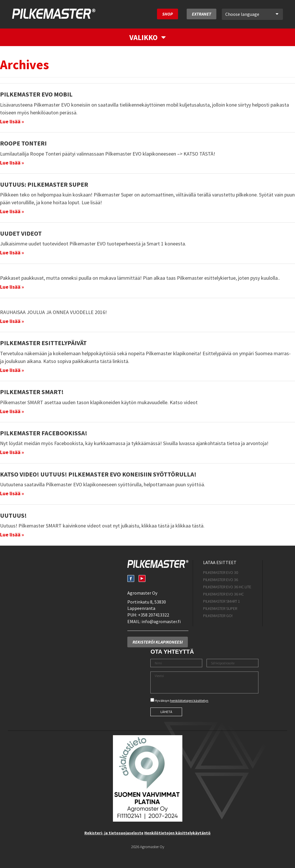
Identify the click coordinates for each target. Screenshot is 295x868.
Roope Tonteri (23, 143)
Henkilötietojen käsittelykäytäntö (177, 833)
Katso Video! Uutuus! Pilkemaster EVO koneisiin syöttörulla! (98, 474)
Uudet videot (21, 233)
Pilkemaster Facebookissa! (44, 433)
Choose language (252, 14)
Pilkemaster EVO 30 (221, 572)
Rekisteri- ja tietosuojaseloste (114, 833)
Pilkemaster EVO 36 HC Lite (227, 587)
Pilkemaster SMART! (32, 392)
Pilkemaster (54, 14)
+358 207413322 (154, 615)
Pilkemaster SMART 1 (222, 601)
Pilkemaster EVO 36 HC (223, 594)
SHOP (168, 14)
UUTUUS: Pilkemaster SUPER (44, 184)
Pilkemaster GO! (218, 616)
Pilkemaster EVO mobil (36, 94)
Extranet (202, 14)
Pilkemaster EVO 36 (221, 580)
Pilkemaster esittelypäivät (43, 343)
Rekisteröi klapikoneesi (158, 642)
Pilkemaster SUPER (220, 608)
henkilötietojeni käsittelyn (189, 700)
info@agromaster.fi (161, 621)
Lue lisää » (12, 121)
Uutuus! (13, 515)
